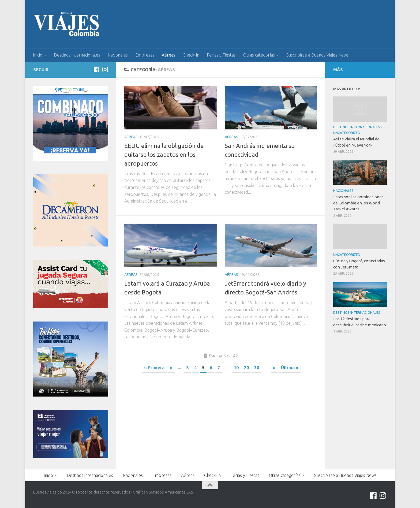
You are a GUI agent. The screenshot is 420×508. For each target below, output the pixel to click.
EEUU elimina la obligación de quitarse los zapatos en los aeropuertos (164, 154)
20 (246, 368)
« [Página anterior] (171, 368)
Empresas (145, 55)
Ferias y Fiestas (221, 55)
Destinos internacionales (77, 55)
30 (257, 368)
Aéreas (168, 55)
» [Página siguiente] (274, 368)
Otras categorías (259, 55)
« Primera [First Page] (154, 368)
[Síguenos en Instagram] (105, 69)
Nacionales (118, 55)
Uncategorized (347, 133)
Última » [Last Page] (290, 368)
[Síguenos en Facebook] (96, 69)
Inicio (38, 55)
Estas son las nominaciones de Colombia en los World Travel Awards (358, 203)
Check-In (191, 55)
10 (236, 368)
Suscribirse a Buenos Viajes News (318, 55)
